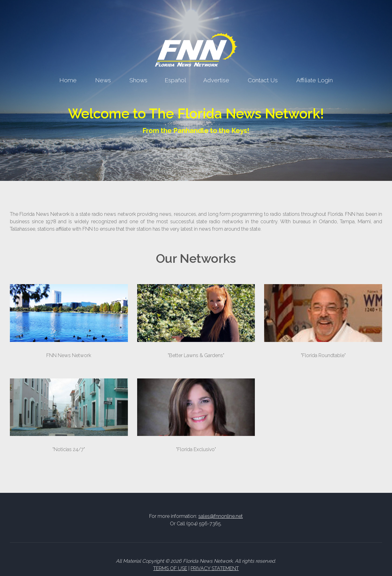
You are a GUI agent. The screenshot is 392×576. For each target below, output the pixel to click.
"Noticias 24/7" (69, 449)
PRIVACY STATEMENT (215, 568)
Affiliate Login (314, 80)
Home (68, 80)
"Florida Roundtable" (323, 355)
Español (175, 80)
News (103, 80)
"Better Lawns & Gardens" (196, 355)
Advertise (216, 80)
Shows (138, 80)
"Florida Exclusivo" (196, 449)
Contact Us (263, 80)
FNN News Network (69, 355)
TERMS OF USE (170, 568)
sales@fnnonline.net (221, 516)
